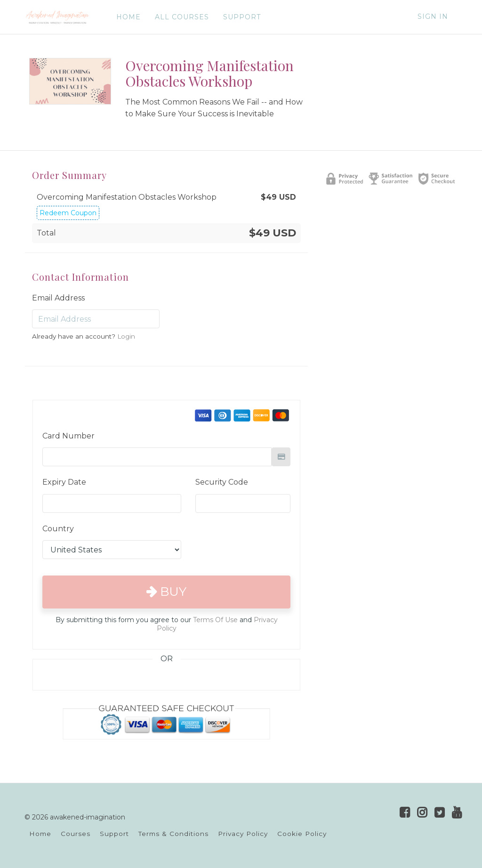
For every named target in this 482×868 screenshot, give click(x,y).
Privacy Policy (243, 834)
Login (126, 336)
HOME (129, 17)
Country (58, 529)
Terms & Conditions (173, 834)
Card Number (68, 436)
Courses (76, 834)
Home (40, 834)
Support (114, 834)
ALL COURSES (182, 17)
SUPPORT (242, 17)
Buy (166, 592)
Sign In (433, 16)
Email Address (58, 298)
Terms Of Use (215, 620)
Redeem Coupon (68, 213)
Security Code (222, 482)
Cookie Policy (302, 834)
